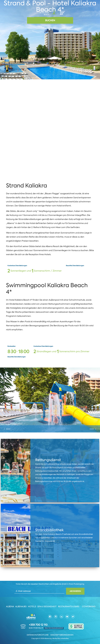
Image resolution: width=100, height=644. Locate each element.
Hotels (32, 607)
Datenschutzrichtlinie (38, 635)
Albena (10, 607)
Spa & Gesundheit (47, 607)
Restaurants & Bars (69, 607)
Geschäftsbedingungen (62, 635)
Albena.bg (21, 607)
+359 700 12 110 (38, 625)
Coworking (89, 607)
